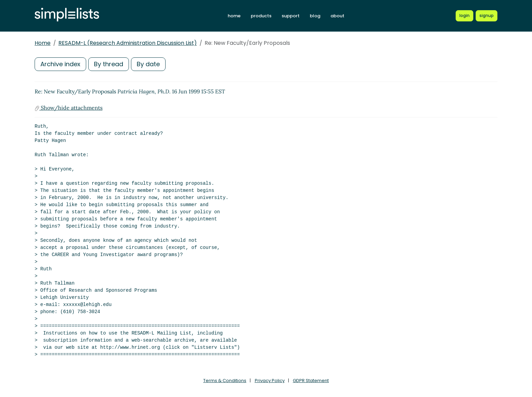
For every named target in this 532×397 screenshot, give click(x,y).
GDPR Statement (311, 381)
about (337, 16)
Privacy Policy (270, 381)
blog (315, 16)
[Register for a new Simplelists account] (487, 16)
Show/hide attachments (69, 108)
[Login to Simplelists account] (464, 16)
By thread (109, 64)
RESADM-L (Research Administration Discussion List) (128, 43)
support (291, 16)
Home (43, 43)
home (234, 16)
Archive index (60, 64)
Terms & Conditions (225, 381)
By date (148, 64)
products (261, 16)
